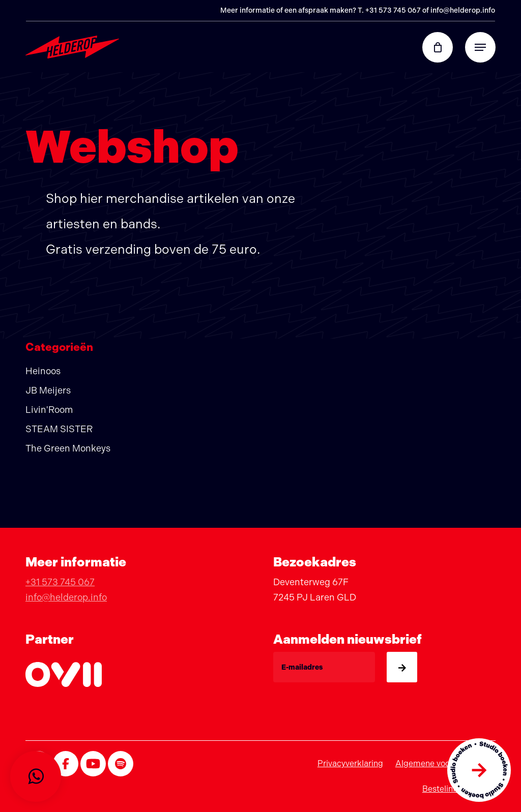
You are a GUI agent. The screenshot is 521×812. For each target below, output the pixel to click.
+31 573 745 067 (393, 10)
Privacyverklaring (350, 763)
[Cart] (443, 47)
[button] (480, 47)
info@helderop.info (463, 10)
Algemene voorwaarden (440, 763)
